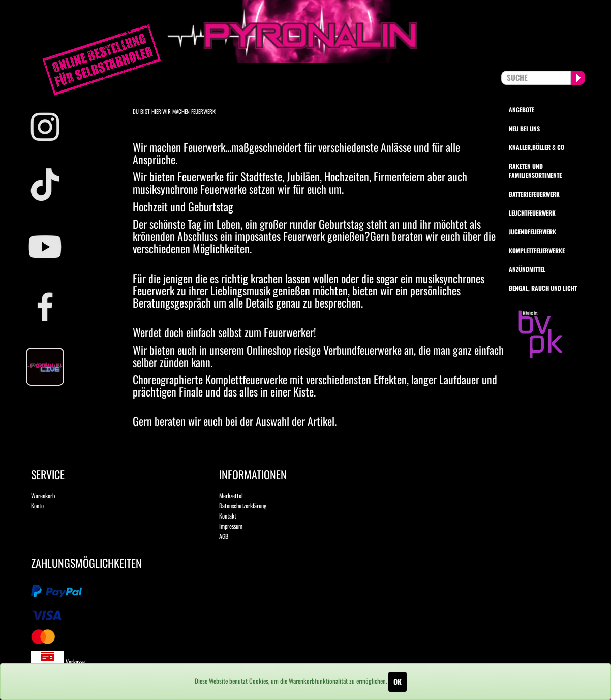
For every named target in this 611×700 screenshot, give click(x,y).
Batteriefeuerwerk (534, 194)
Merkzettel (231, 495)
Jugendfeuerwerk (532, 232)
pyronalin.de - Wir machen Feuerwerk (305, 31)
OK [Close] (398, 681)
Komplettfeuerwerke (537, 250)
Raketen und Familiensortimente (535, 170)
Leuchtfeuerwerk (532, 213)
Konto (37, 506)
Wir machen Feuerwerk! (189, 111)
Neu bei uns (524, 128)
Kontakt (228, 516)
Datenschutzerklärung (243, 506)
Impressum (231, 526)
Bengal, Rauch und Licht (543, 288)
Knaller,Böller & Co (537, 147)
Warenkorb (43, 495)
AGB (224, 536)
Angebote (522, 110)
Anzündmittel (527, 269)
